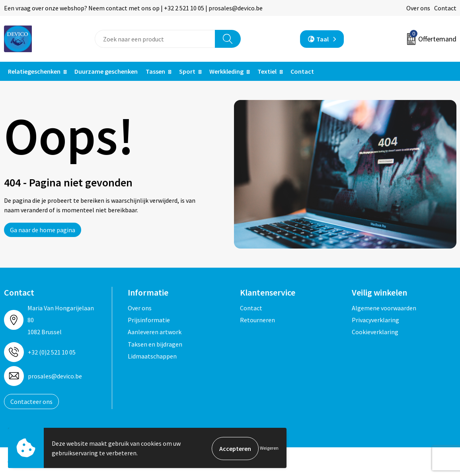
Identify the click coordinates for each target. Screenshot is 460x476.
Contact (445, 8)
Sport (187, 71)
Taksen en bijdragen (155, 344)
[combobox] (155, 39)
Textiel (267, 71)
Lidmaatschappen (152, 356)
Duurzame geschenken (106, 71)
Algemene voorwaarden (384, 308)
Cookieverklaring (375, 332)
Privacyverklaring (375, 320)
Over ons (418, 8)
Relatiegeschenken (34, 71)
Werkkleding (226, 71)
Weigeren (269, 448)
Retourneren (257, 320)
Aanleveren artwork (155, 332)
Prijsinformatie (149, 320)
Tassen (155, 71)
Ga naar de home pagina (43, 230)
